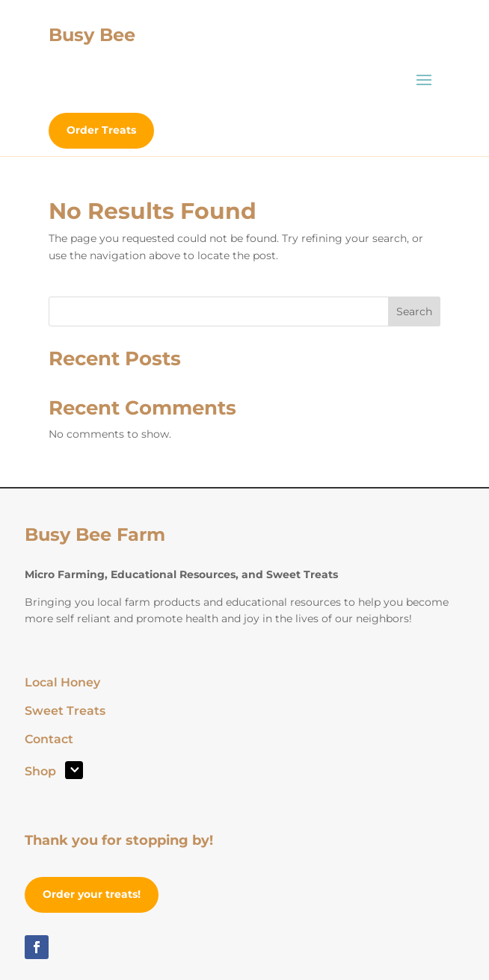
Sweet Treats (65, 712)
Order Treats (101, 130)
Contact (49, 740)
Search (414, 311)
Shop (40, 772)
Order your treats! (92, 894)
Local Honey (62, 683)
